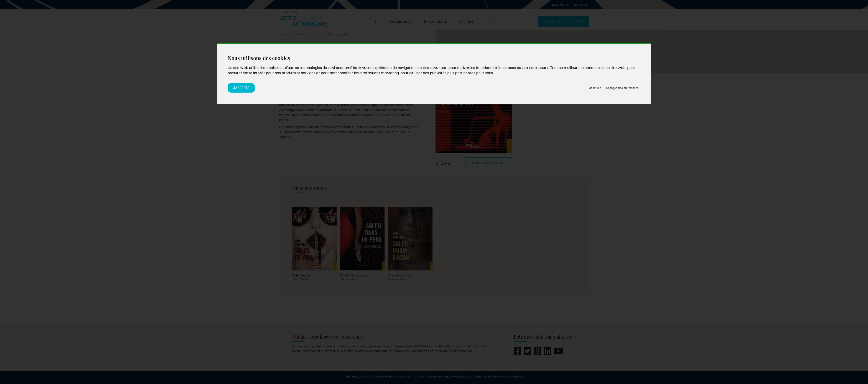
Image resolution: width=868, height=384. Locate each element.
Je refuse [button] (595, 88)
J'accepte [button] (241, 88)
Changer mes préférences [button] (622, 88)
